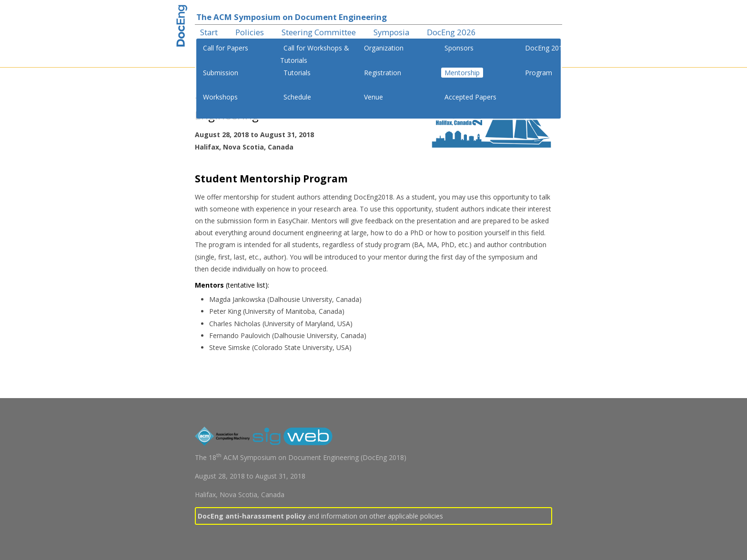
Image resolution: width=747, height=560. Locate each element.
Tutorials (297, 73)
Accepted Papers (470, 97)
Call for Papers (226, 48)
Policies (250, 32)
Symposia (391, 32)
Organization (384, 48)
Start (209, 32)
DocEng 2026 (451, 32)
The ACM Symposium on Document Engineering (292, 17)
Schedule (297, 97)
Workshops (220, 97)
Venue (373, 97)
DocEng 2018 (546, 48)
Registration (383, 73)
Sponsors (459, 48)
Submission (221, 73)
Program (539, 73)
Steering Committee (319, 32)
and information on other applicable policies (320, 516)
